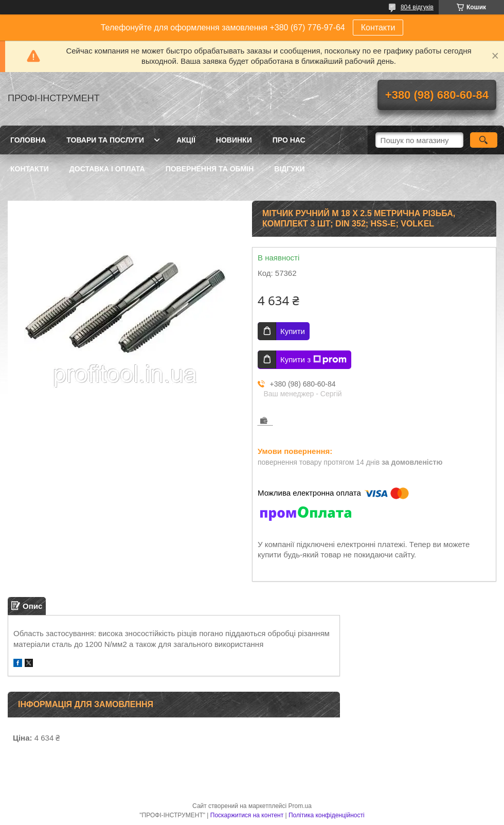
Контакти (378, 28)
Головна (28, 140)
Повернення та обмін (210, 169)
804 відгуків (417, 7)
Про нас (289, 140)
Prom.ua (300, 806)
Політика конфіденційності (327, 815)
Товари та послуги (105, 140)
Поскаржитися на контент (247, 815)
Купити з (313, 360)
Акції (186, 140)
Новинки (234, 140)
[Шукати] (484, 140)
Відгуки (289, 169)
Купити (293, 331)
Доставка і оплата (107, 169)
